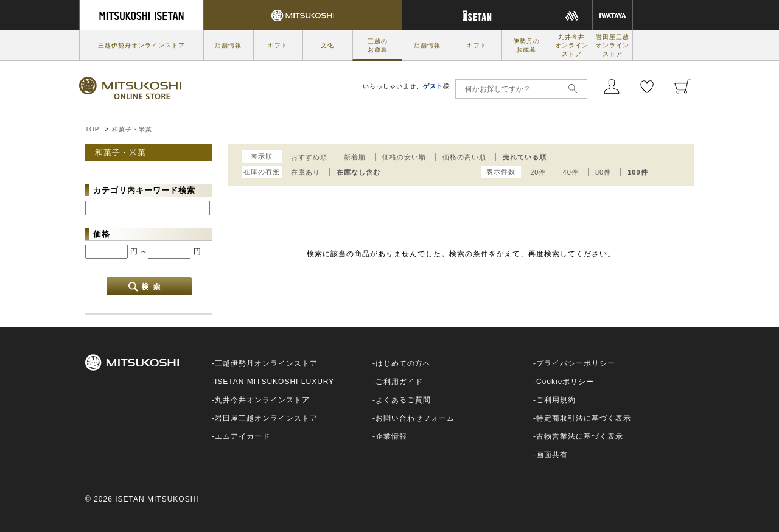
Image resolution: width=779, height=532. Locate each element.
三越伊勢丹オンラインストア (141, 45)
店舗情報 (228, 45)
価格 (102, 234)
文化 (327, 45)
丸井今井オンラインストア (572, 45)
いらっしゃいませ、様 (406, 86)
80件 (603, 172)
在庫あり (306, 172)
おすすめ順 (309, 157)
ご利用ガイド (399, 382)
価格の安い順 (404, 157)
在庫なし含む (358, 172)
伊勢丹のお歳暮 (526, 45)
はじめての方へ (403, 363)
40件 (571, 172)
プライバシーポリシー (576, 363)
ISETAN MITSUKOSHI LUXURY (274, 382)
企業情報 (391, 436)
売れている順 (525, 157)
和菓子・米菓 (132, 129)
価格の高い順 (464, 157)
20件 (538, 172)
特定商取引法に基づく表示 (584, 418)
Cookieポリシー (565, 382)
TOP (92, 129)
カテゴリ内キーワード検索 (144, 190)
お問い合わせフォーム (415, 418)
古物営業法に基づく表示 (580, 436)
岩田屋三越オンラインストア (613, 45)
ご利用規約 (556, 400)
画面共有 (552, 455)
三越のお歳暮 (378, 45)
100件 (638, 172)
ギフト (278, 45)
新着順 (355, 157)
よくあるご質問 (403, 400)
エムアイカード (243, 436)
